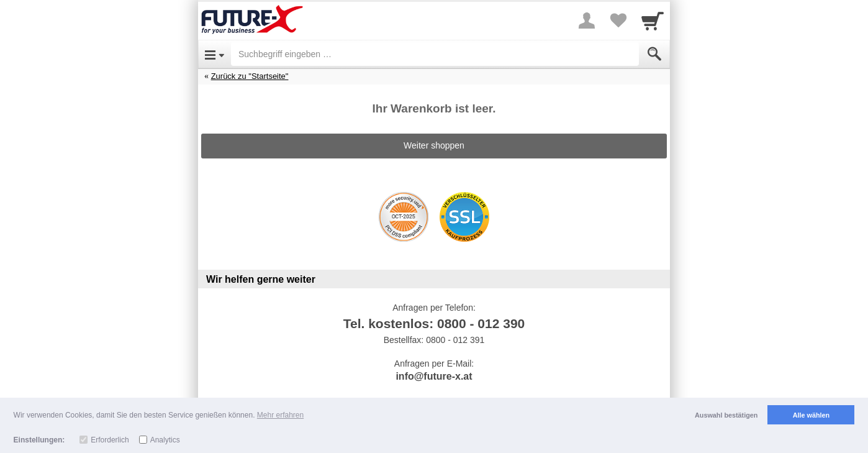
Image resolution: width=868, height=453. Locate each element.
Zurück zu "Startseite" (250, 76)
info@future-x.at (434, 376)
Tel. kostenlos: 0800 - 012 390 (434, 323)
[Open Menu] (215, 54)
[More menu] (587, 21)
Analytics (165, 440)
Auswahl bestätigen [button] (726, 415)
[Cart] (653, 21)
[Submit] (654, 54)
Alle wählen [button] (811, 415)
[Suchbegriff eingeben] (435, 54)
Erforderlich (110, 440)
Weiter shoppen (434, 145)
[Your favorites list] (618, 21)
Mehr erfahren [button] (280, 415)
